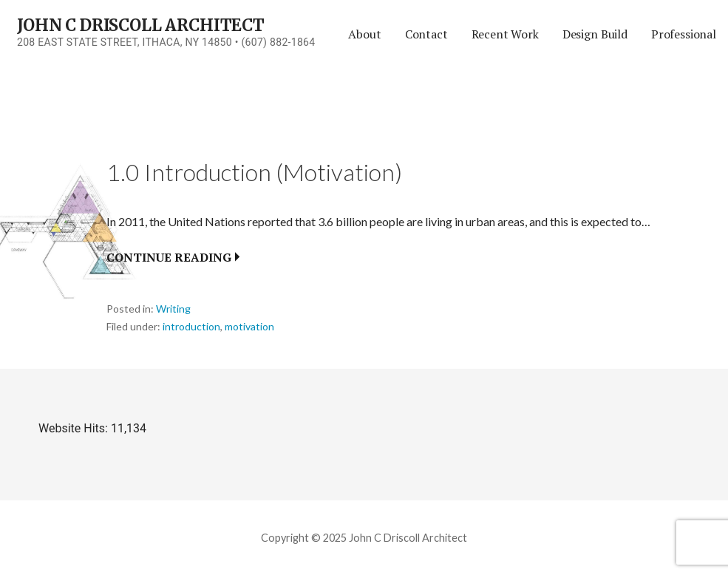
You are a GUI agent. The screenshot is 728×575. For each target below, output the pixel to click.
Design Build (595, 34)
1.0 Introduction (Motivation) (254, 172)
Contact (426, 34)
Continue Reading (169, 257)
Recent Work (505, 34)
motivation (249, 326)
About (364, 34)
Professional (684, 34)
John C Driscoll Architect (141, 25)
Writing (173, 309)
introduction (191, 326)
